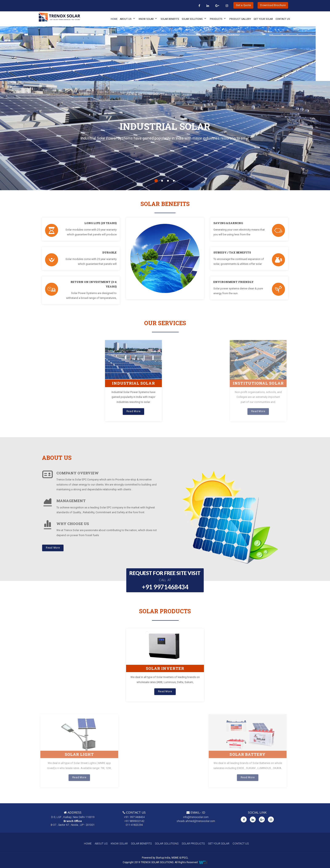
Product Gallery (240, 19)
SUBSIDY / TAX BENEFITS (232, 252)
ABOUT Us (126, 19)
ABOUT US (101, 844)
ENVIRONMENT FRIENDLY (234, 282)
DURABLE (109, 252)
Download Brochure (273, 5)
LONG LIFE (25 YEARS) (100, 223)
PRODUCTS (216, 19)
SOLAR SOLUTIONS (192, 19)
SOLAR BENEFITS (170, 19)
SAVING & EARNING (228, 223)
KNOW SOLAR (146, 19)
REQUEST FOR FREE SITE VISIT (165, 581)
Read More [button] (53, 548)
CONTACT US (241, 844)
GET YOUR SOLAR (263, 19)
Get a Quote (244, 5)
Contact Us (283, 19)
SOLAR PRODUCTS (193, 844)
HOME (114, 19)
